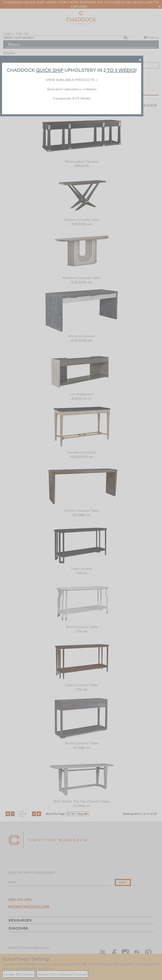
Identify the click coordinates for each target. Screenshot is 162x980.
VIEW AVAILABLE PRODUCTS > (72, 80)
